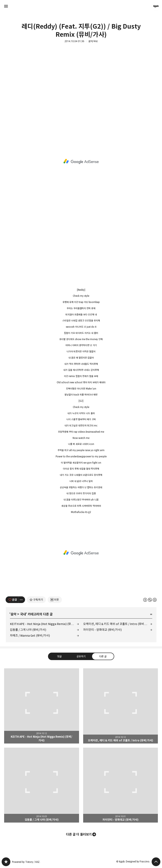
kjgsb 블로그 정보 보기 (156, 6)
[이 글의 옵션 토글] (22, 600)
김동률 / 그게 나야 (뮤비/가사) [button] (42, 785)
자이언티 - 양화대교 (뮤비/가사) (102, 630)
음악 (13, 614)
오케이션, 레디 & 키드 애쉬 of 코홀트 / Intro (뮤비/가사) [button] (121, 706)
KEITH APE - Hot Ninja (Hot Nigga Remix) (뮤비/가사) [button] (42, 706)
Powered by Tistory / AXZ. (26, 862)
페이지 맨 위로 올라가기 (156, 862)
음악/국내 (93, 41)
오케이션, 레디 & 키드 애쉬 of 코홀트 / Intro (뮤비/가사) (117, 624)
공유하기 (81, 656)
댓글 (59, 656)
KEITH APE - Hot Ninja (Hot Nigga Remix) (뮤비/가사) (44, 624)
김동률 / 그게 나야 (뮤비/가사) (28, 630)
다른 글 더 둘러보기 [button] (79, 834)
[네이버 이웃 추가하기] (55, 600)
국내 (23, 614)
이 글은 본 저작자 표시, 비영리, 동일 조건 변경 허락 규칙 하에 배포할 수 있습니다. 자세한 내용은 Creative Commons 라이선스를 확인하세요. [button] (150, 600)
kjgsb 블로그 (6, 862)
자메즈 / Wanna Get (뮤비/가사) (30, 635)
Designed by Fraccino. (138, 861)
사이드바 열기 (6, 6)
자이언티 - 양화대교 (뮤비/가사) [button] (121, 785)
